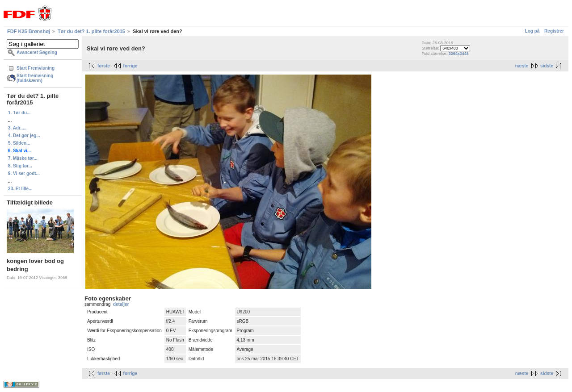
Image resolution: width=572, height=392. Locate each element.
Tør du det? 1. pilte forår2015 (91, 31)
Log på (532, 31)
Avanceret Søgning (37, 52)
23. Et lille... (20, 189)
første (104, 66)
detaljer (121, 304)
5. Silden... (19, 143)
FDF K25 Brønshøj (29, 31)
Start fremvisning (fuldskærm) (35, 78)
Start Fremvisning (36, 68)
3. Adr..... (17, 128)
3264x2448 (459, 54)
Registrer (554, 31)
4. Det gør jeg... (24, 136)
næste (522, 66)
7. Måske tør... (23, 158)
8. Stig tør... (20, 166)
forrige (130, 66)
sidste (547, 66)
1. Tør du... (19, 113)
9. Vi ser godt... (24, 173)
